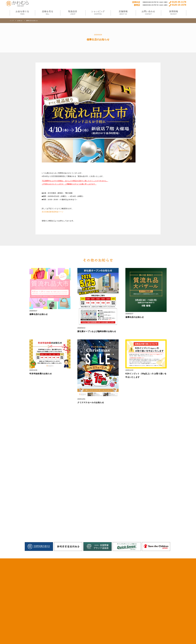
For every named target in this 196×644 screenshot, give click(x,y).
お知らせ (20, 21)
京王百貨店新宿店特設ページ (53, 212)
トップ (12, 21)
